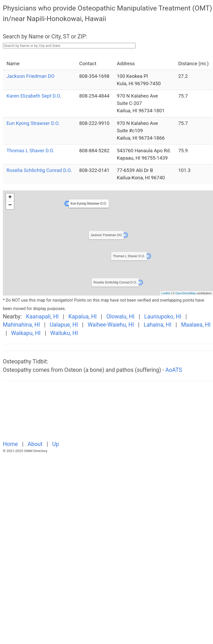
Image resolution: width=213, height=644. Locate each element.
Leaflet (166, 293)
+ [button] (10, 197)
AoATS (174, 370)
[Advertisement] (61, 414)
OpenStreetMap (185, 293)
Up (56, 444)
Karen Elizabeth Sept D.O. (34, 96)
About (36, 444)
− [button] (10, 205)
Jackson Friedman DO (31, 76)
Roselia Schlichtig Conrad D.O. (39, 170)
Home (11, 444)
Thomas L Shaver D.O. (30, 151)
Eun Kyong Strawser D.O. (33, 123)
